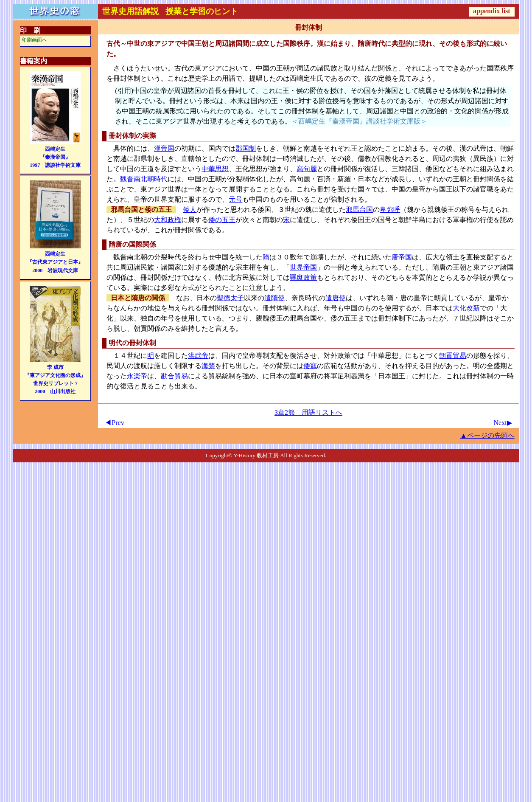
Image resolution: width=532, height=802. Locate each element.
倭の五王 (222, 220)
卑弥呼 (390, 210)
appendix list (492, 11)
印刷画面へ (34, 40)
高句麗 (307, 169)
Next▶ (503, 423)
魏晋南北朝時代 (144, 179)
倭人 (190, 210)
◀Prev (114, 423)
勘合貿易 (174, 376)
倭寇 (310, 366)
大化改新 (466, 308)
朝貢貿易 (453, 356)
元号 (235, 199)
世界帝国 (303, 267)
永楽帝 (137, 376)
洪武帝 (198, 356)
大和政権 (168, 220)
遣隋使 (274, 298)
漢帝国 (164, 148)
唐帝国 (402, 257)
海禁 (208, 366)
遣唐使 (336, 298)
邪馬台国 (359, 210)
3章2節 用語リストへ (308, 412)
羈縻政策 (303, 277)
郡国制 (246, 148)
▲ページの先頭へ (487, 435)
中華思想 (215, 169)
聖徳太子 (230, 298)
